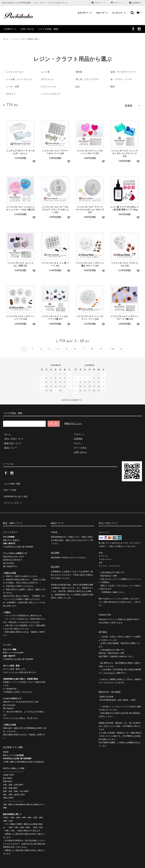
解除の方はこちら (73, 422)
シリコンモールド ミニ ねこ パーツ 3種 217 (55, 317)
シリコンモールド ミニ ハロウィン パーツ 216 (90, 317)
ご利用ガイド (10, 29)
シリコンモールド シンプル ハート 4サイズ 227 (90, 151)
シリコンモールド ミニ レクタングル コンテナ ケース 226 (125, 152)
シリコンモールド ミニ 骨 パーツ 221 (55, 263)
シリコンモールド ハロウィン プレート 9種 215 (125, 317)
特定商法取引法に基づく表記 (17, 491)
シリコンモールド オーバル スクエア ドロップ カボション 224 (55, 208)
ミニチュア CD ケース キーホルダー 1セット (20, 151)
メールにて (111, 664)
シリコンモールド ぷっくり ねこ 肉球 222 (20, 263)
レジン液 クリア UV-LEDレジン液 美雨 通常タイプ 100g (125, 207)
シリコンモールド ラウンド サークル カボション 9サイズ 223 (90, 208)
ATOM (12, 486)
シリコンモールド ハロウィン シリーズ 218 (20, 317)
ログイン (117, 3)
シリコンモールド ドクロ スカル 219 (125, 263)
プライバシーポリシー (14, 495)
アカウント (99, 3)
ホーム (6, 39)
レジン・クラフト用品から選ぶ (26, 39)
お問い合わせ (27, 29)
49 (113, 348)
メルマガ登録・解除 (48, 29)
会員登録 (136, 3)
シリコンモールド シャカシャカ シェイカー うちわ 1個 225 (21, 207)
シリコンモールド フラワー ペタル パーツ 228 (55, 151)
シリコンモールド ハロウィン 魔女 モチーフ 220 (90, 263)
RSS (5, 486)
